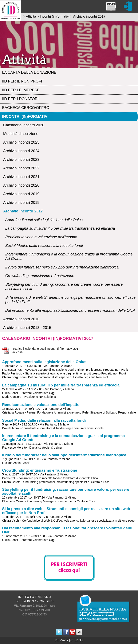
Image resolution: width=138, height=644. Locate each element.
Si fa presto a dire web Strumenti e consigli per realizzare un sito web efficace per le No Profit (70, 300)
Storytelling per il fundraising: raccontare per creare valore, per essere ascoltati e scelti (64, 287)
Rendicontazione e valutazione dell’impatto (41, 237)
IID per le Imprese (21, 90)
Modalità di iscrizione (21, 134)
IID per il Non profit (23, 81)
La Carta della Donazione (29, 72)
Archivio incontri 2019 (21, 194)
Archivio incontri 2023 (21, 160)
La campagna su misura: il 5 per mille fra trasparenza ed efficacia (60, 228)
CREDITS (77, 640)
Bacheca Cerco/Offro (26, 108)
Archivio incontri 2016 (21, 319)
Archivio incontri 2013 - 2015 (27, 328)
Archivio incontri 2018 (21, 203)
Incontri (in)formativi (25, 116)
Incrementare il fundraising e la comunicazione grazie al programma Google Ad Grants (69, 256)
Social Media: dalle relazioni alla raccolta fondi (44, 246)
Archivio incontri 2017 (23, 211)
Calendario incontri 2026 (24, 125)
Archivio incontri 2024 (21, 151)
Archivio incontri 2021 (21, 177)
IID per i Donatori (20, 99)
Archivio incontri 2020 (21, 185)
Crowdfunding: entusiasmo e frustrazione (40, 276)
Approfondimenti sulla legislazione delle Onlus (44, 220)
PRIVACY (62, 640)
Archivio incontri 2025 (21, 142)
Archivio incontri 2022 (21, 168)
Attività (31, 16)
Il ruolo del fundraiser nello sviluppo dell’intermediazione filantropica (62, 267)
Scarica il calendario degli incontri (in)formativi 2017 (46, 349)
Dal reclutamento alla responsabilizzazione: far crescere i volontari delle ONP (70, 310)
